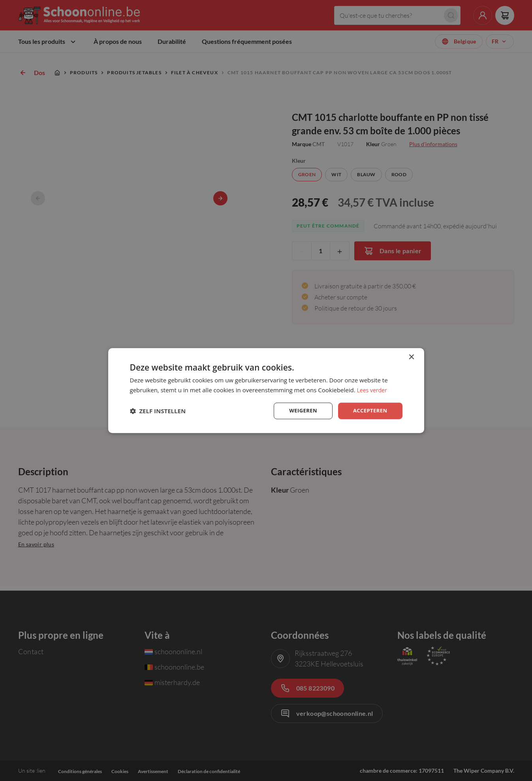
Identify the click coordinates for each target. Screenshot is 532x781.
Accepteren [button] (369, 411)
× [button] (411, 357)
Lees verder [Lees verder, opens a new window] (373, 389)
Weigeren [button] (300, 411)
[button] (158, 411)
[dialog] (266, 390)
